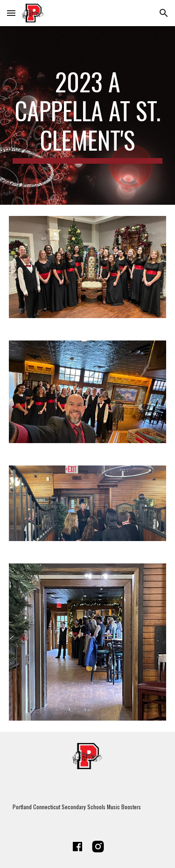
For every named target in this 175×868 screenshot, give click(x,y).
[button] (11, 13)
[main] (88, 115)
